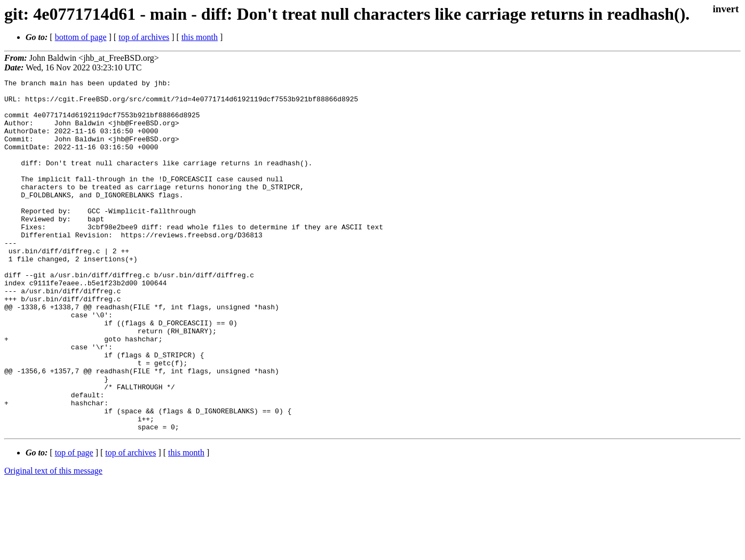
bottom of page (81, 37)
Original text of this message (53, 541)
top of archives (144, 37)
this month (200, 37)
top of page (74, 523)
